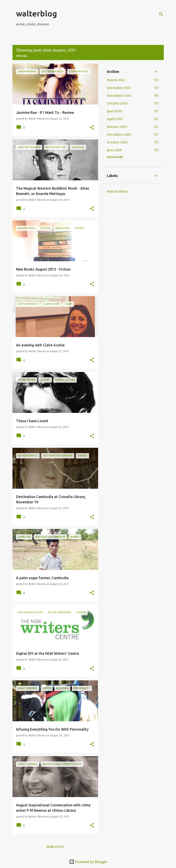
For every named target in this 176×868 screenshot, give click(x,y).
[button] (92, 128)
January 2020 (117, 127)
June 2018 (114, 150)
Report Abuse (117, 191)
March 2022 (116, 80)
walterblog (36, 13)
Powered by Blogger (88, 862)
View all (22, 56)
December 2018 (119, 135)
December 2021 (119, 88)
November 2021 (119, 96)
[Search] (161, 14)
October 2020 (117, 103)
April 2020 (115, 119)
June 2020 (114, 111)
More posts (55, 847)
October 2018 (117, 142)
